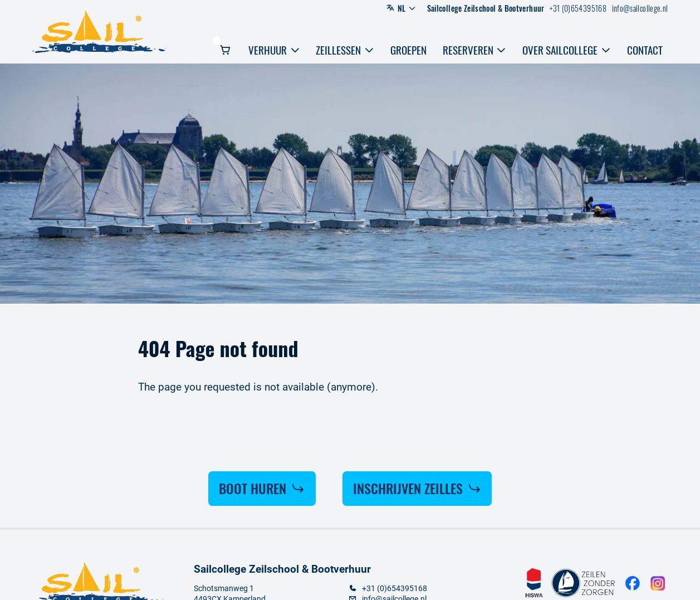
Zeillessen (345, 50)
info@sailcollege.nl (640, 8)
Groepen (408, 50)
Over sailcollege (567, 50)
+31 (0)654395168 (578, 8)
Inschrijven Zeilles (417, 488)
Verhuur (274, 50)
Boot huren (262, 488)
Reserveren (475, 50)
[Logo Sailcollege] (99, 32)
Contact (645, 50)
